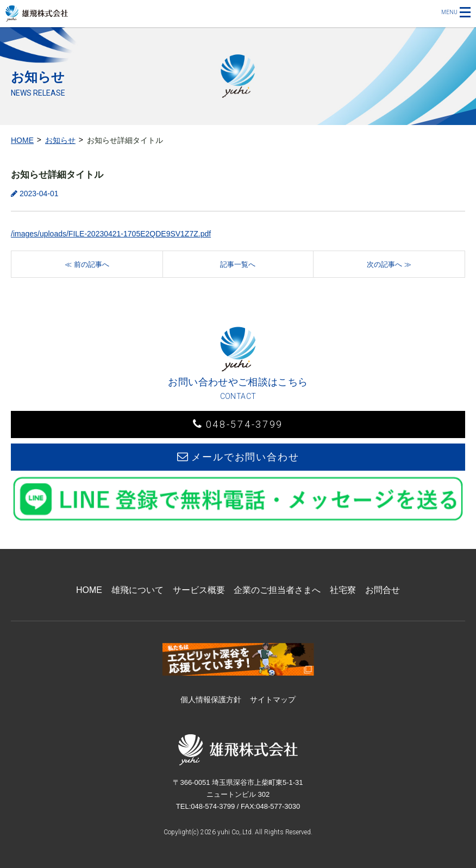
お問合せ (383, 590)
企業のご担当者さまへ (277, 590)
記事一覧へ (238, 264)
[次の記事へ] (389, 264)
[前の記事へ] (87, 264)
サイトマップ (273, 700)
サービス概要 (199, 590)
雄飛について (137, 590)
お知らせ (60, 140)
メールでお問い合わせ (238, 457)
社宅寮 (343, 590)
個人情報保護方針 (211, 700)
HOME (22, 140)
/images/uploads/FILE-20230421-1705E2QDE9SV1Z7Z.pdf (111, 234)
